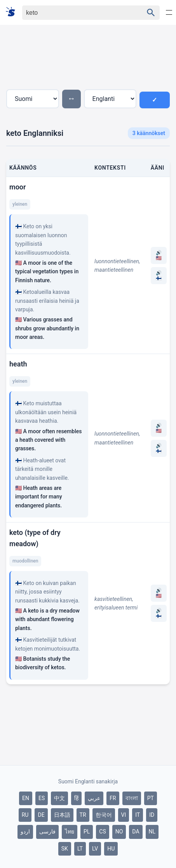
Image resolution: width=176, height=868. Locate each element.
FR (113, 798)
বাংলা (132, 798)
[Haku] (76, 13)
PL (87, 832)
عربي (94, 798)
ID (152, 815)
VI (124, 815)
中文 (59, 798)
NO (119, 832)
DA (136, 832)
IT (138, 815)
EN (26, 798)
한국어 (104, 815)
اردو (25, 832)
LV (95, 849)
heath (18, 364)
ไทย (70, 832)
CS (102, 832)
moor (18, 187)
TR (83, 815)
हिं (76, 798)
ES (42, 798)
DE (41, 815)
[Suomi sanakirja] (13, 12)
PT (151, 798)
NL (152, 832)
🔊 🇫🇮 (159, 276)
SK (65, 849)
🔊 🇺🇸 (159, 255)
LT (80, 849)
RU (25, 815)
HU (111, 849)
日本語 (62, 815)
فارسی (47, 832)
